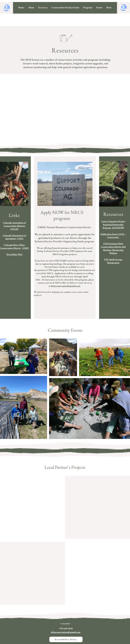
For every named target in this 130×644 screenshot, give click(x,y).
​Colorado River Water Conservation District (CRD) (14, 246)
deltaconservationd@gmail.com (65, 286)
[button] (88, 8)
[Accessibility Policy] (66, 639)
